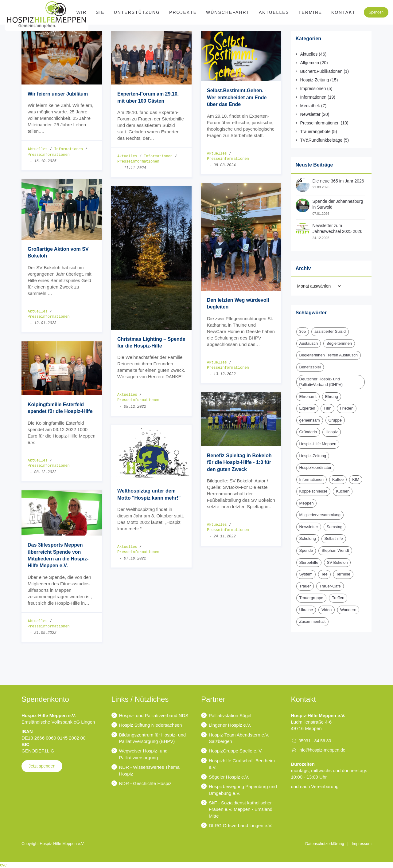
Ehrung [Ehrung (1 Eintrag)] (332, 397)
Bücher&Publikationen (321, 71)
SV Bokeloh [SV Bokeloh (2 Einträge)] (337, 562)
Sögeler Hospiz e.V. (229, 777)
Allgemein (310, 63)
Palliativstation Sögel (230, 715)
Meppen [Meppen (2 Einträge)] (307, 503)
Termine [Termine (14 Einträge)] (343, 574)
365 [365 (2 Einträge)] (303, 331)
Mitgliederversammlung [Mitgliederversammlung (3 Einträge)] (320, 515)
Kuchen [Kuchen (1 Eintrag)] (343, 491)
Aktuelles (274, 12)
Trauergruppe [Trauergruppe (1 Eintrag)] (311, 598)
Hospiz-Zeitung (315, 80)
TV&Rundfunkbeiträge (321, 140)
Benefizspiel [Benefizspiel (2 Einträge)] (310, 367)
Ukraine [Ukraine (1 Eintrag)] (306, 610)
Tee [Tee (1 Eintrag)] (324, 574)
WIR (82, 12)
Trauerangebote (315, 132)
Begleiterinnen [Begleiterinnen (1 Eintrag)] (339, 343)
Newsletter (310, 114)
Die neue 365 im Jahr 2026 (338, 181)
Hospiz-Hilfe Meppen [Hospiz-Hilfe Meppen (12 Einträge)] (318, 444)
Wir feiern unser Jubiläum (58, 94)
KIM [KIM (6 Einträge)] (356, 479)
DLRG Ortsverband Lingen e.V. (241, 825)
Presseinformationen (49, 155)
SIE (100, 12)
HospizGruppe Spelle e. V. (236, 751)
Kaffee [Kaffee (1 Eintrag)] (338, 479)
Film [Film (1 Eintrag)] (327, 408)
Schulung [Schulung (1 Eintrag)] (308, 538)
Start (59, 12)
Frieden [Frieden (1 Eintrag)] (347, 408)
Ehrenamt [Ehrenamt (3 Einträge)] (308, 397)
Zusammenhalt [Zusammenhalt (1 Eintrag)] (313, 621)
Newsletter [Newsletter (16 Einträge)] (309, 527)
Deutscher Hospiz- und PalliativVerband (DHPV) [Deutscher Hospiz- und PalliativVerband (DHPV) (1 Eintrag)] (321, 382)
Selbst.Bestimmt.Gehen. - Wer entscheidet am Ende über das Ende (237, 97)
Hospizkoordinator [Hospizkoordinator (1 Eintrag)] (315, 467)
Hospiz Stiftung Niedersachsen (151, 725)
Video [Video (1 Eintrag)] (327, 610)
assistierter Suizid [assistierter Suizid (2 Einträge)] (330, 331)
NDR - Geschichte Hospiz (145, 783)
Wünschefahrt (228, 12)
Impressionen (313, 88)
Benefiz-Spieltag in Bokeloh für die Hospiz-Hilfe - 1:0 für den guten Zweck (239, 462)
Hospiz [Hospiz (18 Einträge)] (332, 432)
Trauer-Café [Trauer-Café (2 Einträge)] (330, 586)
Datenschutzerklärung (325, 844)
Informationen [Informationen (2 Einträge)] (312, 479)
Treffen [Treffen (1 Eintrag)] (338, 598)
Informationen (68, 149)
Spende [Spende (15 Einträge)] (306, 550)
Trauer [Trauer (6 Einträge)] (305, 586)
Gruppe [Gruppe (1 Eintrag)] (335, 420)
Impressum (362, 844)
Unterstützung (137, 12)
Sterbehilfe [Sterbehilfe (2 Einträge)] (309, 562)
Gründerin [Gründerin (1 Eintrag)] (308, 432)
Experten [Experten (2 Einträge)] (307, 408)
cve (3, 865)
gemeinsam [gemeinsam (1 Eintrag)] (310, 420)
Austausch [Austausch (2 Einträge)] (309, 343)
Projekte (183, 12)
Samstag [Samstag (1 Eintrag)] (335, 527)
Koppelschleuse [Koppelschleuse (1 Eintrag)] (313, 491)
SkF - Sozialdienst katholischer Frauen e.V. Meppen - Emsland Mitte (241, 809)
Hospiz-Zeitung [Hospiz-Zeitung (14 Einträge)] (313, 456)
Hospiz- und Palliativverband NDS (154, 715)
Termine (310, 12)
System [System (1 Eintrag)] (306, 574)
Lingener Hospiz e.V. (230, 725)
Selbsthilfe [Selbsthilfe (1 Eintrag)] (334, 538)
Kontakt (343, 12)
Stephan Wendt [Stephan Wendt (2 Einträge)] (335, 550)
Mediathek (310, 106)
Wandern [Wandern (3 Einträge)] (348, 610)
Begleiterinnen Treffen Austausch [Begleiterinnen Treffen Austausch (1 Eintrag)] (329, 355)
